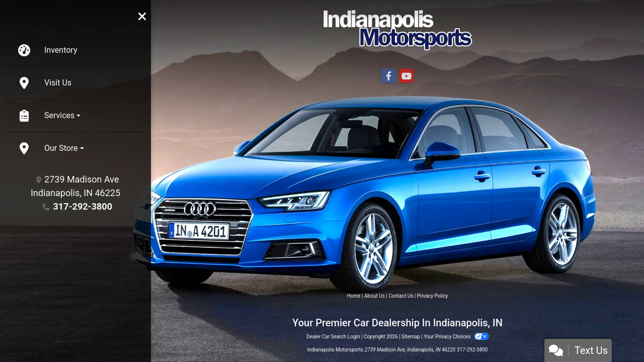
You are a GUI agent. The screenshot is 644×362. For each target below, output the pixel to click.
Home (354, 296)
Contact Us (401, 296)
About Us (375, 296)
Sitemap (411, 337)
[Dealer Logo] (397, 30)
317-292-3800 (83, 206)
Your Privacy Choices (456, 337)
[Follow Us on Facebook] (388, 76)
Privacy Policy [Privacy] (433, 296)
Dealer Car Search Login (333, 337)
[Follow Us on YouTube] (407, 76)
